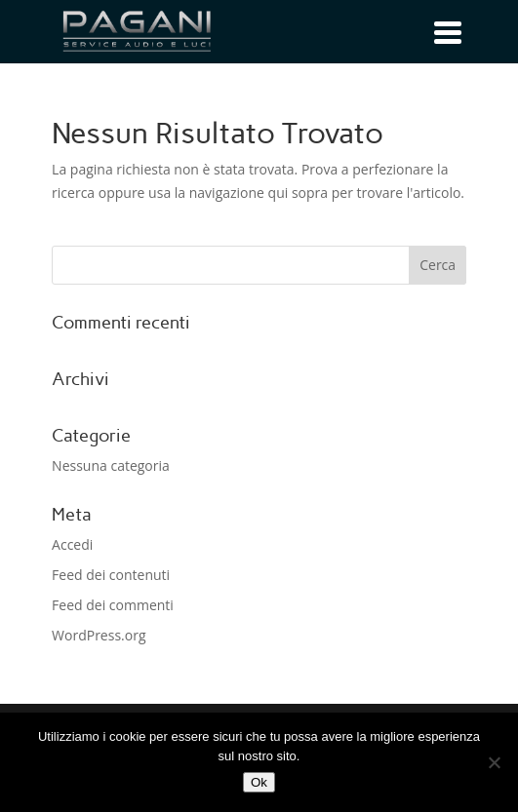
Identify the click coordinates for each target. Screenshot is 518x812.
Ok (259, 782)
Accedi (72, 544)
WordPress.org (99, 635)
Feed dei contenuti (111, 575)
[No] (494, 762)
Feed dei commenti (113, 605)
